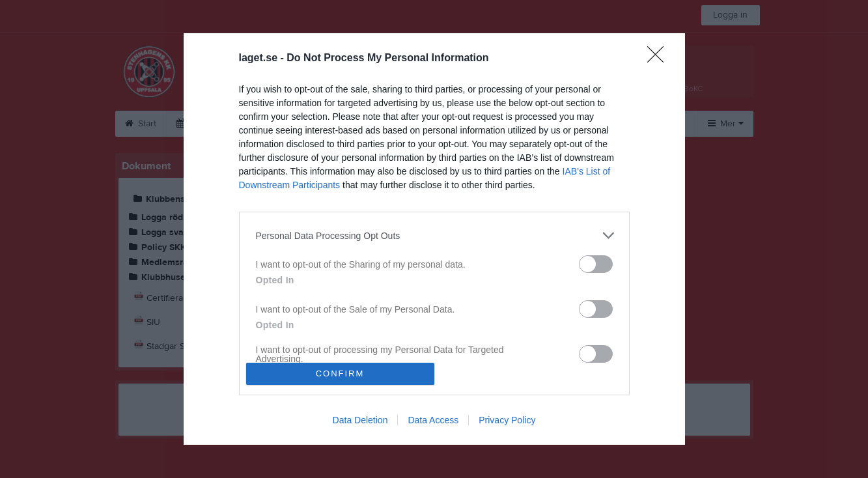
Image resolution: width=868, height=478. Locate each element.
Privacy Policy (507, 420)
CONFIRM (340, 373)
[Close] (660, 59)
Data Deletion (360, 420)
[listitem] (434, 235)
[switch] (596, 264)
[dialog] (434, 239)
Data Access (433, 420)
